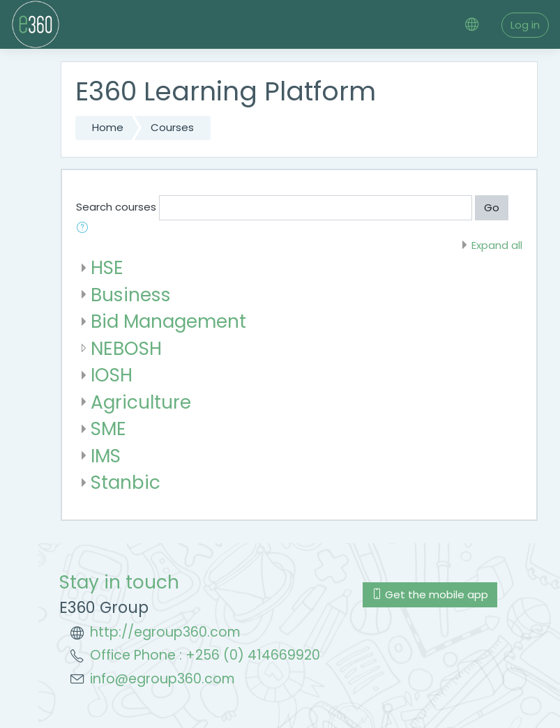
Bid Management (168, 321)
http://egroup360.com (165, 632)
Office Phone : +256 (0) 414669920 (205, 655)
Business (131, 295)
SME (108, 429)
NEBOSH (126, 348)
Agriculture (141, 402)
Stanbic (126, 482)
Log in (525, 25)
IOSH (112, 375)
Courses (172, 127)
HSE (107, 267)
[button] (85, 229)
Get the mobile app (430, 594)
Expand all (497, 245)
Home (108, 127)
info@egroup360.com (162, 679)
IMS (106, 456)
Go (492, 207)
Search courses (116, 207)
